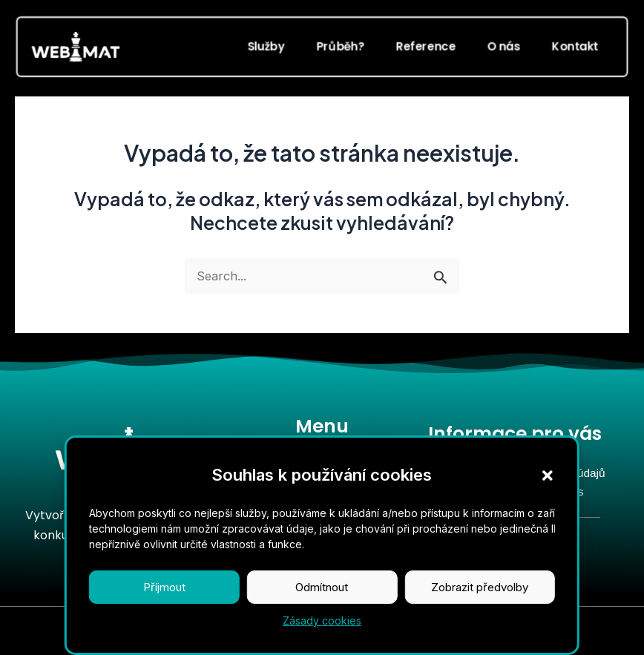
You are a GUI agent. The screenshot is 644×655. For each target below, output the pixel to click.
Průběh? (340, 46)
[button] (548, 488)
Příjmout (164, 600)
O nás (503, 46)
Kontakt (575, 46)
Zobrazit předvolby (480, 600)
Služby (266, 46)
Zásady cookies (322, 633)
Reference (426, 46)
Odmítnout (322, 600)
